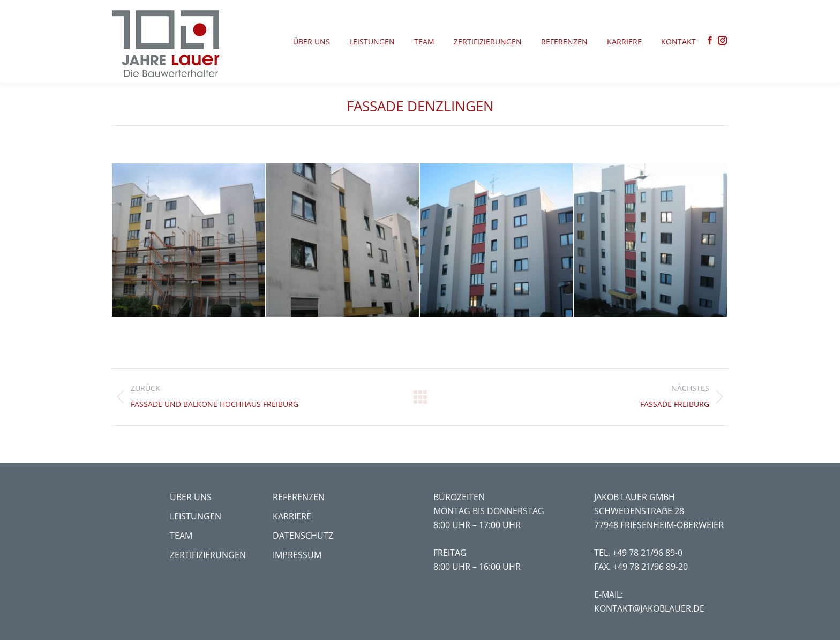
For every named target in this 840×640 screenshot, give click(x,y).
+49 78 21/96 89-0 (647, 553)
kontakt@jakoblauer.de (649, 608)
